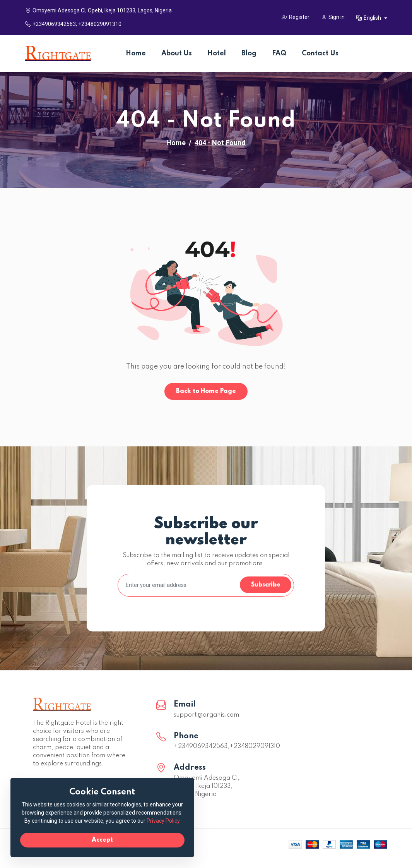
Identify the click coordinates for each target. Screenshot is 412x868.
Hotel (217, 53)
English (369, 18)
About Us (177, 53)
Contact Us (320, 53)
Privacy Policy (125, 820)
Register (296, 17)
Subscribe (265, 585)
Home (136, 53)
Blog (249, 53)
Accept (89, 839)
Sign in (333, 17)
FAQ (279, 53)
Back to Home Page (206, 391)
